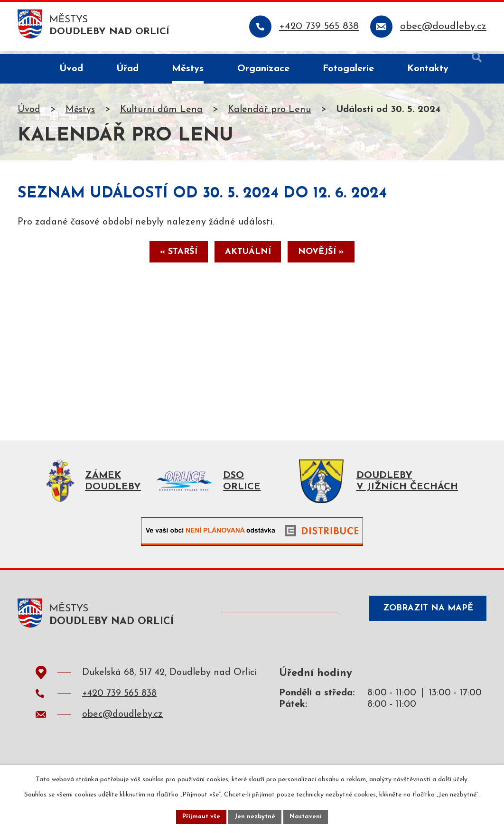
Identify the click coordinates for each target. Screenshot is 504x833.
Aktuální (248, 257)
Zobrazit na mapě (422, 620)
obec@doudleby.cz (122, 722)
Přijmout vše (199, 816)
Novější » (331, 257)
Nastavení (308, 816)
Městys (80, 112)
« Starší (169, 257)
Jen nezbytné (256, 816)
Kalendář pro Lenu (269, 112)
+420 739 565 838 (119, 702)
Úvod (29, 112)
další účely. (453, 778)
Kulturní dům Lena (161, 112)
